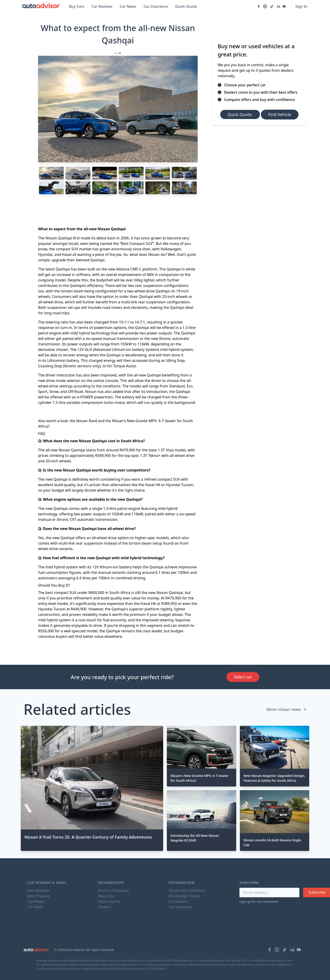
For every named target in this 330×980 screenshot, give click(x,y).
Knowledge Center (184, 896)
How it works (109, 901)
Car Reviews (102, 6)
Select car (243, 677)
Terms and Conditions (187, 890)
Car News (128, 6)
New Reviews (38, 890)
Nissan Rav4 (87, 421)
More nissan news (286, 709)
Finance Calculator (114, 890)
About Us (106, 896)
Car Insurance (156, 6)
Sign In (301, 6)
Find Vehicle (280, 114)
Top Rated (36, 901)
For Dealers (178, 901)
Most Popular (39, 896)
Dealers (104, 907)
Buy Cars (77, 6)
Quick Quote (186, 6)
